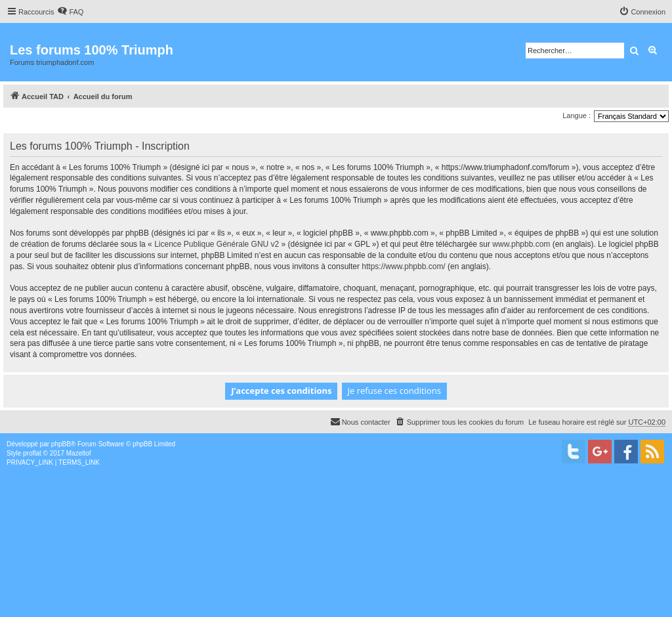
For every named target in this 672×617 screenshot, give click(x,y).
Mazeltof (79, 453)
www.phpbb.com (521, 244)
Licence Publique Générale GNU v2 (217, 244)
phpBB (61, 444)
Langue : (577, 116)
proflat (32, 453)
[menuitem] (70, 12)
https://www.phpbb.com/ (403, 266)
